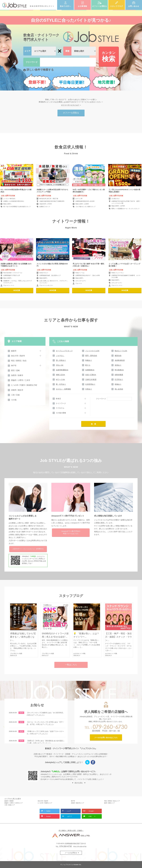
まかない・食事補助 (63, 389)
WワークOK (60, 379)
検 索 (93, 424)
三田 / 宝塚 (15, 395)
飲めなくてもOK (121, 351)
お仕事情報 (82, 6)
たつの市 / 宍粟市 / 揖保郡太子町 (24, 385)
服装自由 (118, 356)
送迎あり (118, 365)
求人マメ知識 (18, 654)
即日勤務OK (119, 370)
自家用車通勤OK (62, 370)
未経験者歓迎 (120, 360)
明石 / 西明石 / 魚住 (19, 361)
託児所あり (119, 379)
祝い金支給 (119, 389)
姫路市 (14, 351)
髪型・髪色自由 (91, 356)
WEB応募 (17, 290)
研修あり (118, 384)
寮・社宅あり (61, 384)
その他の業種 (61, 413)
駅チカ (88, 365)
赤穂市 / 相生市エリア (78, 803)
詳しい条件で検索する (40, 70)
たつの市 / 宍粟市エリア (45, 803)
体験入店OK (60, 375)
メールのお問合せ (71, 853)
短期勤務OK (90, 370)
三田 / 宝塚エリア (10, 805)
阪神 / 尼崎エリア (109, 803)
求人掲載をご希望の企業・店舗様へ (71, 831)
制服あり (89, 360)
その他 (14, 400)
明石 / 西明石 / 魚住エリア (112, 801)
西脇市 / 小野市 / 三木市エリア (14, 803)
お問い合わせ (134, 6)
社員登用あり (90, 384)
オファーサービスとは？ (70, 105)
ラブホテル (60, 408)
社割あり (89, 389)
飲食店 (58, 399)
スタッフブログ (117, 6)
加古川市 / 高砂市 (18, 356)
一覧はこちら (71, 665)
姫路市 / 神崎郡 (9, 801)
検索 (109, 56)
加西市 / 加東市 (17, 375)
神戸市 (14, 366)
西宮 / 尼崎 (15, 370)
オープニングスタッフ (64, 351)
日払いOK (60, 365)
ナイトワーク (61, 403)
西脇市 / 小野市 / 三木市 (21, 380)
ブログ (12, 654)
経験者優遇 (119, 375)
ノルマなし (60, 356)
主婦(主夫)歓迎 (91, 379)
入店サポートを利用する (28, 549)
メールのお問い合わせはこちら (106, 738)
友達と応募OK (91, 375)
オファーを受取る (100, 6)
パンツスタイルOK (92, 351)
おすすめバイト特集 (79, 654)
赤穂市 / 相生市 (17, 390)
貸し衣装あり (61, 360)
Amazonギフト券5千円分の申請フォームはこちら (71, 532)
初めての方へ (65, 6)
